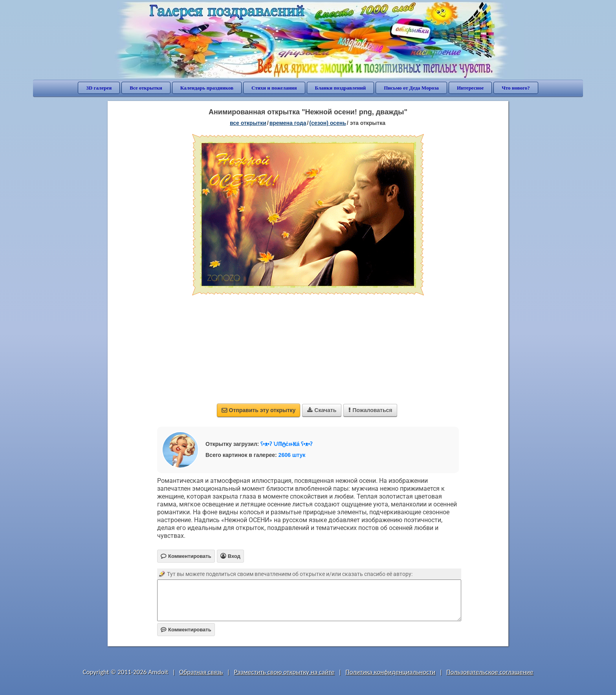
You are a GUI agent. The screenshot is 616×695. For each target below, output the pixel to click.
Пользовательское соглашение (490, 672)
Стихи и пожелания (274, 88)
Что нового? (516, 88)
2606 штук (292, 455)
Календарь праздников (207, 88)
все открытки (248, 123)
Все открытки (146, 88)
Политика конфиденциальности (390, 672)
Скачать (322, 410)
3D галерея (99, 88)
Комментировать (186, 630)
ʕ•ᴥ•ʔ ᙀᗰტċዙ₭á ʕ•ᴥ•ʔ (286, 444)
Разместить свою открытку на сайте (284, 672)
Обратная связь (201, 672)
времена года (288, 123)
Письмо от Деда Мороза (411, 88)
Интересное (470, 88)
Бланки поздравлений (341, 88)
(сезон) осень (327, 123)
